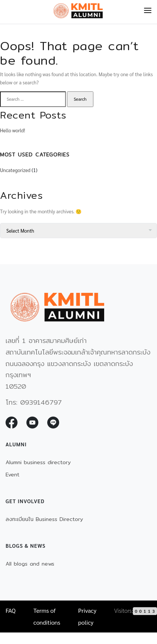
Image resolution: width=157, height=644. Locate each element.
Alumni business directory (38, 462)
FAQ (11, 610)
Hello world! (12, 130)
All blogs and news (30, 564)
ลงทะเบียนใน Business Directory (44, 519)
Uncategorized (15, 170)
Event (12, 475)
